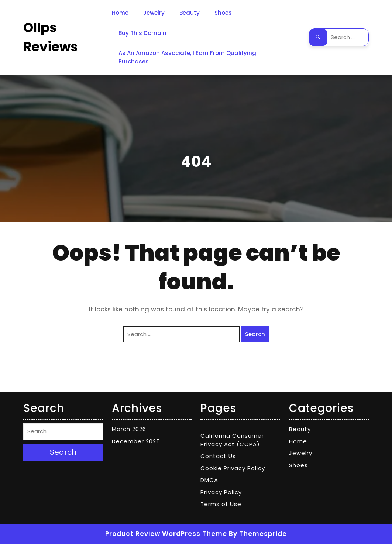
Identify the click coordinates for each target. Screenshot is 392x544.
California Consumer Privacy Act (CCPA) (232, 440)
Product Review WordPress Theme (166, 534)
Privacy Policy (221, 492)
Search (318, 37)
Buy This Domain (142, 33)
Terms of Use (221, 504)
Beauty (190, 13)
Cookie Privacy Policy (233, 468)
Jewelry (154, 13)
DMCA (209, 480)
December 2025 (136, 441)
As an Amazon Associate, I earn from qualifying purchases (187, 57)
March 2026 (129, 429)
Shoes (223, 13)
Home (120, 13)
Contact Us (218, 456)
